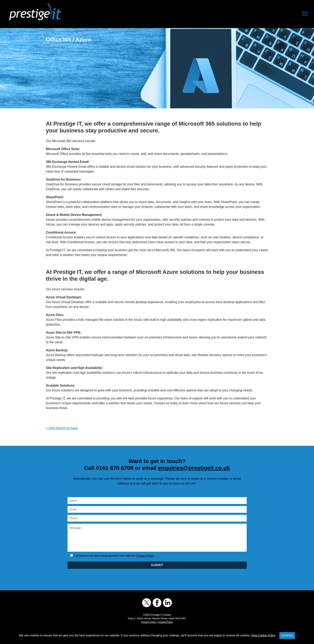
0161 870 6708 (115, 468)
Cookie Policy (166, 622)
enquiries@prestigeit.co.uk (194, 468)
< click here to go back (62, 428)
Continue (287, 635)
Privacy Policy (145, 556)
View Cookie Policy (263, 635)
